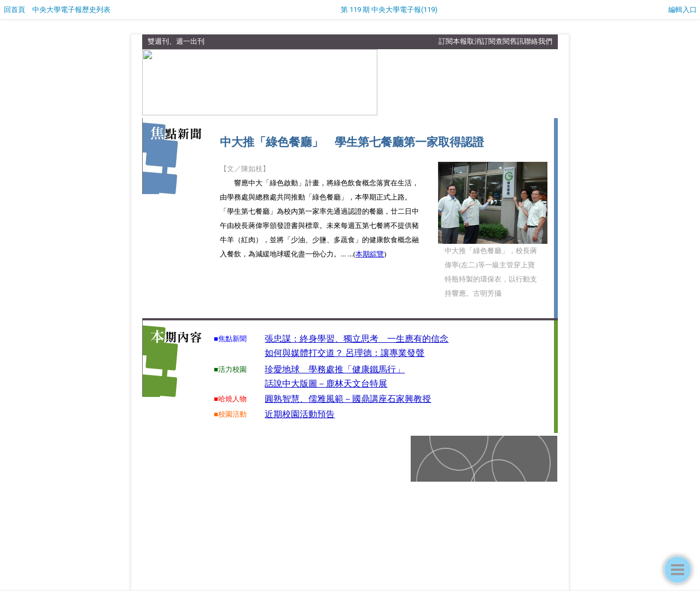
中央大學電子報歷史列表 (71, 10)
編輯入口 (682, 10)
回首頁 (14, 10)
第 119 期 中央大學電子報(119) (389, 10)
